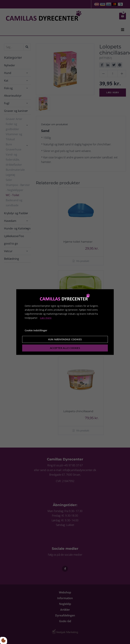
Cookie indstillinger (36, 330)
